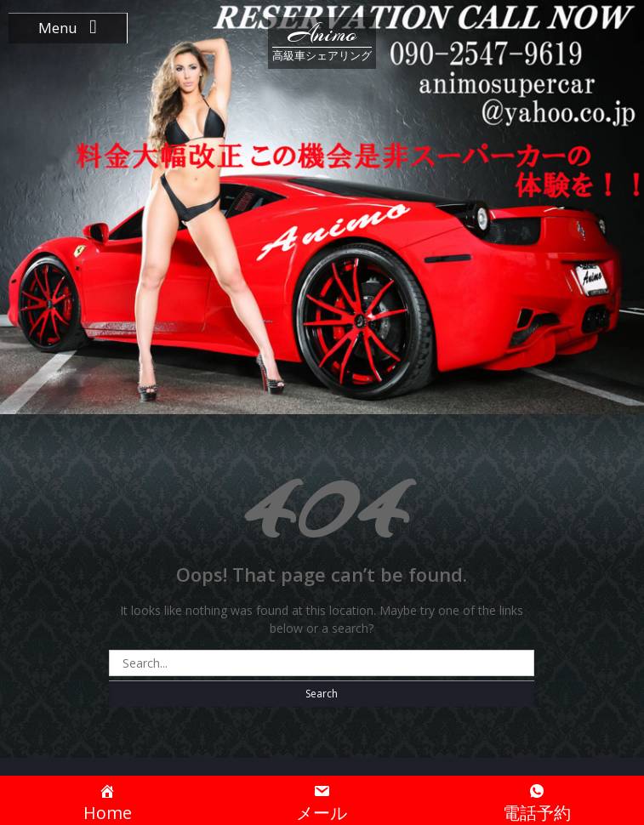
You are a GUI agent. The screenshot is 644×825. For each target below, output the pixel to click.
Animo (322, 34)
